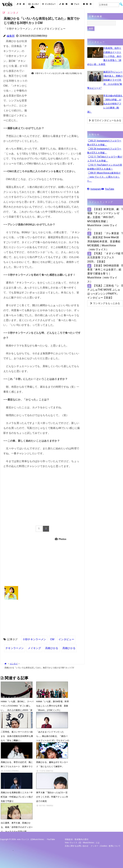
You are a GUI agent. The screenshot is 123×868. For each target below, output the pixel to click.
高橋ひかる (52, 648)
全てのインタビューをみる (105, 120)
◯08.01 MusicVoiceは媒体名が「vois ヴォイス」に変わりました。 (104, 177)
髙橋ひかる (69, 648)
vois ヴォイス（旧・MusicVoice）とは (82, 843)
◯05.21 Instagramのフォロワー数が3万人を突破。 (104, 143)
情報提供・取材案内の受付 (77, 839)
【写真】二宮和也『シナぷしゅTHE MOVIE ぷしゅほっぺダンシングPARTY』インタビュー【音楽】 (104, 292)
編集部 (11, 36)
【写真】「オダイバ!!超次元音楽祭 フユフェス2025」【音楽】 (104, 257)
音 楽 (21, 4)
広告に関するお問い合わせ (77, 846)
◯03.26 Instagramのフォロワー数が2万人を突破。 (104, 151)
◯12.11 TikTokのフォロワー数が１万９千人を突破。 (105, 159)
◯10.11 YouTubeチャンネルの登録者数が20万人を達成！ (105, 167)
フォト (75, 4)
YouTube (108, 189)
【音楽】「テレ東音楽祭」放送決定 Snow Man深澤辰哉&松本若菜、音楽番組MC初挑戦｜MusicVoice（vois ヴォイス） (104, 241)
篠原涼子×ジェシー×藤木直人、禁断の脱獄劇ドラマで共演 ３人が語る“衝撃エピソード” (105, 80)
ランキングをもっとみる (105, 303)
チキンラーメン (15, 648)
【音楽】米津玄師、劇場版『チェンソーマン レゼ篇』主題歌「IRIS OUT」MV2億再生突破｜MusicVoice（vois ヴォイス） (103, 219)
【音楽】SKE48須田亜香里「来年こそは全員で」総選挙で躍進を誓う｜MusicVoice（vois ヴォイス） (104, 274)
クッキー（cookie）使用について (106, 846)
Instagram (94, 189)
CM (52, 639)
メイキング (34, 648)
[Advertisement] (57, 98)
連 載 (63, 4)
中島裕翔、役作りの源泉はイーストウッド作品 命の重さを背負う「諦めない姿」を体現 (104, 56)
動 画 (87, 4)
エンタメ (34, 4)
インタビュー (49, 4)
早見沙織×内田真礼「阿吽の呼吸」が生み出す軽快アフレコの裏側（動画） (105, 104)
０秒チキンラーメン (34, 639)
